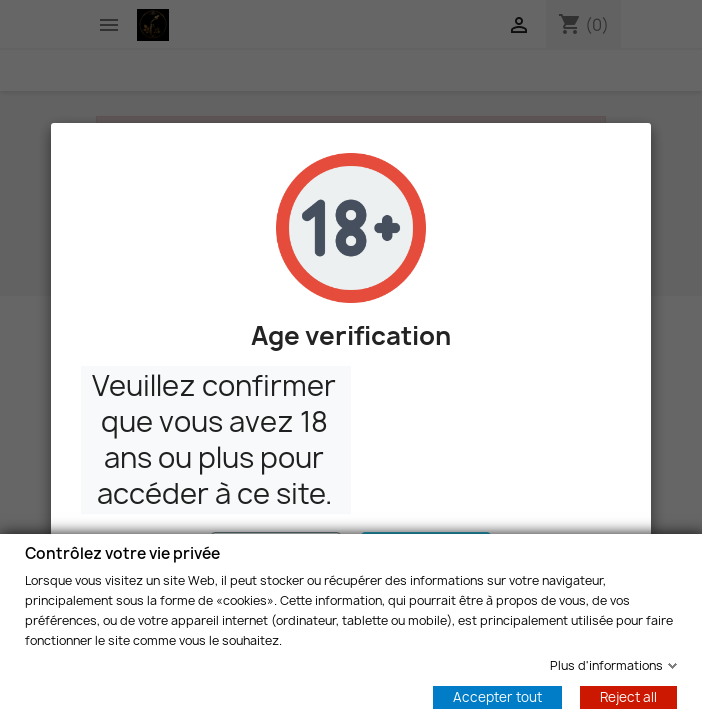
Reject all (628, 696)
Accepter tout (497, 696)
